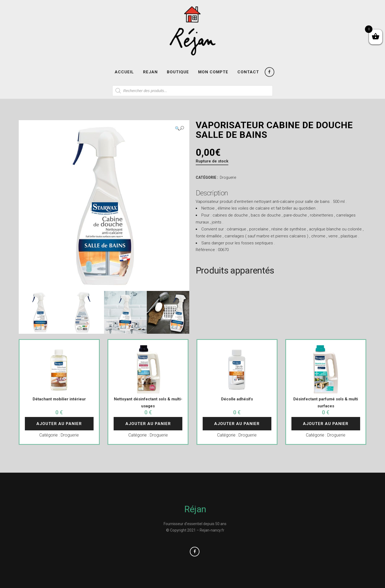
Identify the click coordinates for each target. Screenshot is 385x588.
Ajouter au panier (59, 424)
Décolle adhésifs (237, 399)
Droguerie (228, 177)
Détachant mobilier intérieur (59, 399)
